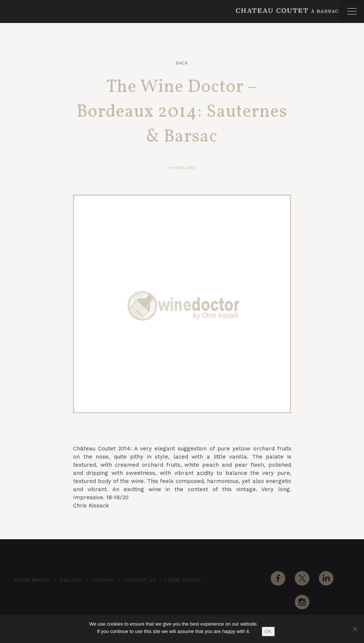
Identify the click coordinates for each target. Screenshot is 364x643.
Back (182, 63)
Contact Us (140, 580)
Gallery (71, 580)
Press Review (32, 580)
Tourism (103, 580)
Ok (268, 631)
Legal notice (183, 580)
